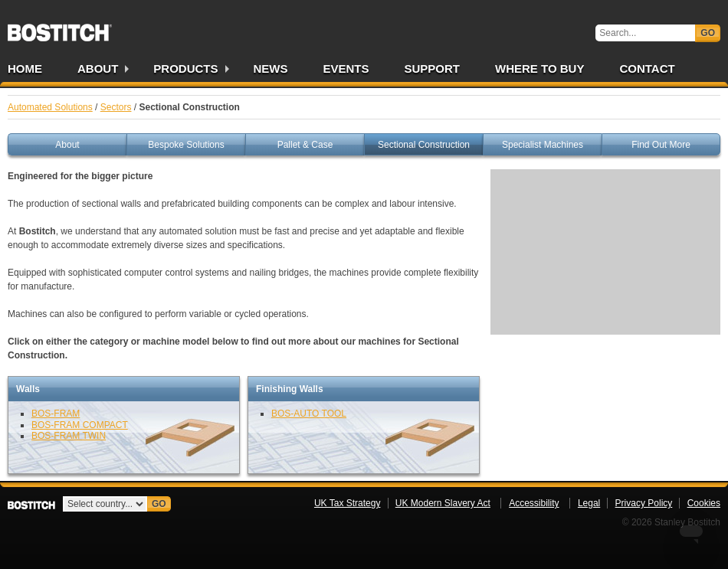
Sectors (116, 107)
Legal (589, 503)
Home (25, 69)
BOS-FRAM (56, 414)
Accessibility (534, 503)
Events (346, 69)
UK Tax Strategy (347, 503)
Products (185, 69)
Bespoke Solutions (186, 145)
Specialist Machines (543, 145)
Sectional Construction (424, 145)
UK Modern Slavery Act (443, 503)
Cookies (704, 503)
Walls (28, 389)
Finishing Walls (290, 389)
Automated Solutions (50, 107)
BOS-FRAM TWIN (69, 436)
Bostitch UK (60, 28)
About (98, 69)
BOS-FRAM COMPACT (80, 425)
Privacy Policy (644, 503)
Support (433, 69)
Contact (647, 69)
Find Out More (661, 145)
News (271, 69)
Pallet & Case (305, 145)
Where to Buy (539, 69)
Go (708, 33)
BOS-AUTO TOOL (309, 414)
